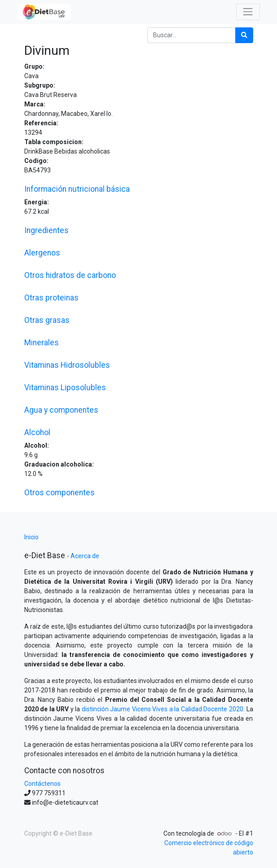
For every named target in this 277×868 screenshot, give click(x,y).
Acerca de (85, 556)
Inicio (31, 537)
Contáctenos (42, 784)
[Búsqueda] (244, 35)
